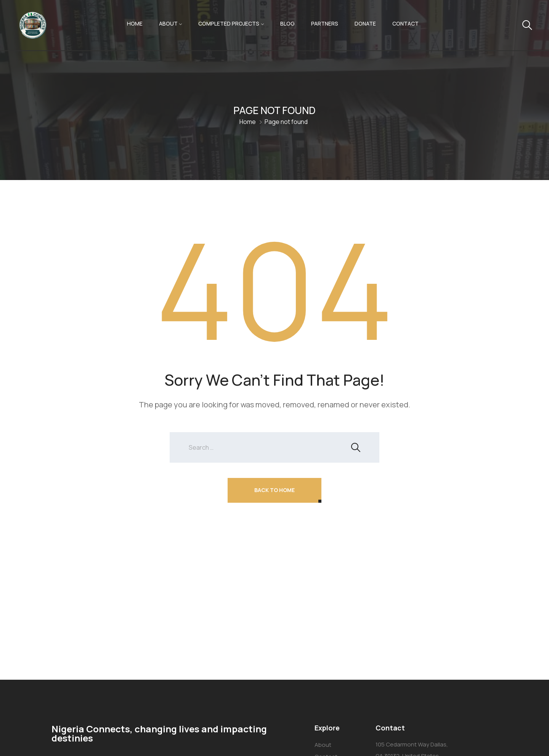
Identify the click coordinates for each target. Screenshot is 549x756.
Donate (365, 23)
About (168, 23)
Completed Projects (229, 23)
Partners (325, 23)
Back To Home (274, 490)
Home (135, 23)
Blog (287, 23)
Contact (405, 23)
